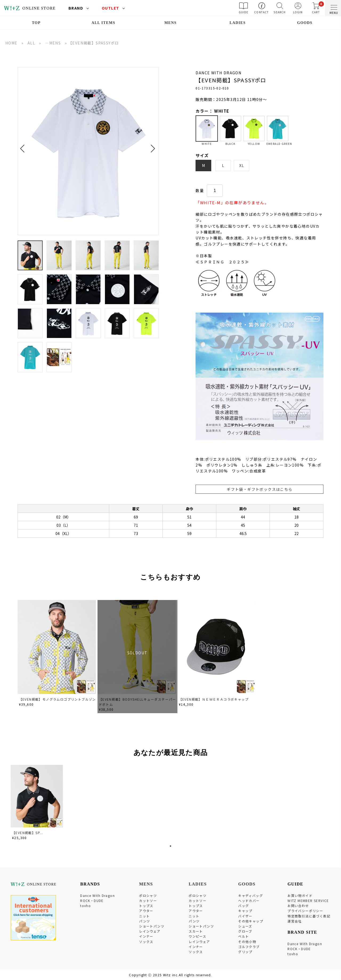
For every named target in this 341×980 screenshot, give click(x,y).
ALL (31, 43)
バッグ (243, 906)
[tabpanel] (37, 803)
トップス (146, 906)
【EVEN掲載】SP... (28, 833)
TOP (36, 23)
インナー (146, 936)
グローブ (245, 931)
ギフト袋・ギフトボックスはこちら (259, 489)
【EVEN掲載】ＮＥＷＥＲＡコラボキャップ (214, 699)
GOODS (305, 23)
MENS (170, 23)
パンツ (145, 921)
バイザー (245, 916)
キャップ (245, 911)
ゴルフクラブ (249, 947)
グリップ (245, 952)
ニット (144, 916)
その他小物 (247, 942)
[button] (24, 145)
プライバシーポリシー (305, 911)
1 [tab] (170, 846)
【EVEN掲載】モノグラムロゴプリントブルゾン (57, 699)
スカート (196, 931)
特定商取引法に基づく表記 (309, 916)
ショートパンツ (152, 926)
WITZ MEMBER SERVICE (308, 901)
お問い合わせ (298, 906)
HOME (11, 43)
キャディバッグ (251, 895)
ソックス (146, 942)
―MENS (53, 43)
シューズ (245, 926)
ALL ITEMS (103, 23)
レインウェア (150, 931)
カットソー (148, 901)
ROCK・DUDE (92, 901)
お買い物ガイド (300, 895)
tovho (86, 906)
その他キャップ (251, 921)
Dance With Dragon (98, 895)
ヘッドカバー (249, 901)
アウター (146, 911)
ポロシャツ (148, 895)
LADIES (238, 23)
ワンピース (197, 936)
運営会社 (295, 921)
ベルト (243, 936)
